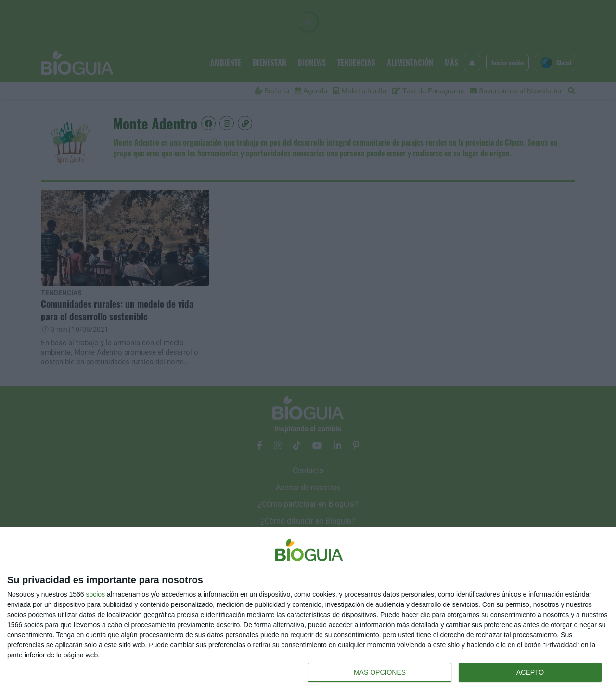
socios (95, 594)
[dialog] (308, 611)
